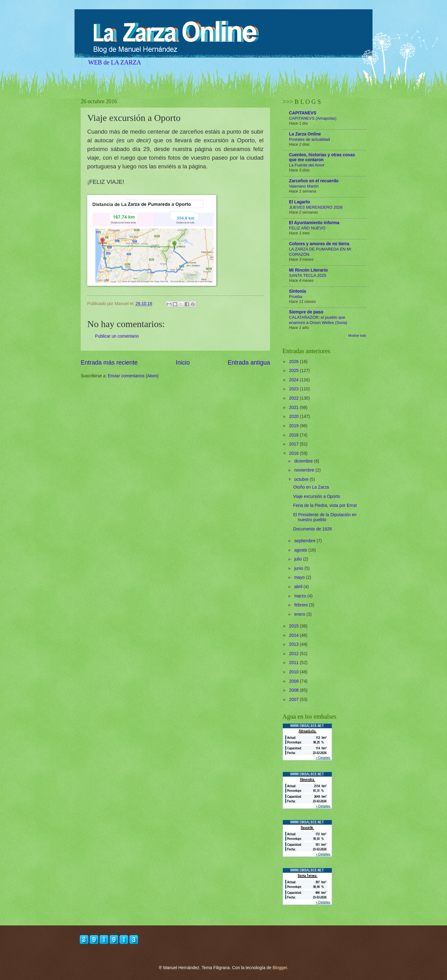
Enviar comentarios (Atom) (133, 376)
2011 (294, 663)
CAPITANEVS (303, 113)
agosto (301, 550)
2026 (294, 362)
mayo (300, 577)
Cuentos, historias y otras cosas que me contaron (322, 157)
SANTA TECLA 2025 (308, 275)
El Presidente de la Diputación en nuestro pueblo (325, 517)
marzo (301, 596)
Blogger (280, 968)
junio (299, 568)
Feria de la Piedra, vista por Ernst (325, 506)
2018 (294, 435)
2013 (294, 644)
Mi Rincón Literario (308, 270)
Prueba (296, 297)
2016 (294, 453)
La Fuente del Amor (307, 165)
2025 (294, 371)
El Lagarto (299, 202)
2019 (294, 426)
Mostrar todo (357, 336)
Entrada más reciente (109, 363)
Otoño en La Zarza (311, 487)
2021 (294, 408)
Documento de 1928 (312, 529)
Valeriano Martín (304, 186)
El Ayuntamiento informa (314, 223)
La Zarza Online (305, 134)
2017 (294, 444)
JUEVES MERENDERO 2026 (316, 207)
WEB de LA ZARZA (115, 62)
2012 (294, 654)
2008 (294, 690)
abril (299, 587)
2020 (294, 417)
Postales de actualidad (309, 139)
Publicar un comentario (117, 336)
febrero (302, 605)
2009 (294, 681)
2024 (294, 380)
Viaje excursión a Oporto (316, 497)
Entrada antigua (249, 363)
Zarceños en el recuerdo (314, 181)
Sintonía (297, 291)
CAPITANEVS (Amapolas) (313, 118)
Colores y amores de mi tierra (319, 244)
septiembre (305, 541)
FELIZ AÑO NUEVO (307, 228)
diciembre (304, 461)
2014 (294, 635)
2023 (294, 389)
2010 (294, 672)
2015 (294, 626)
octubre (302, 479)
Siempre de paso (306, 312)
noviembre (305, 470)
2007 (294, 700)
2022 (294, 398)
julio (299, 559)
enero (300, 614)
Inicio (183, 363)
